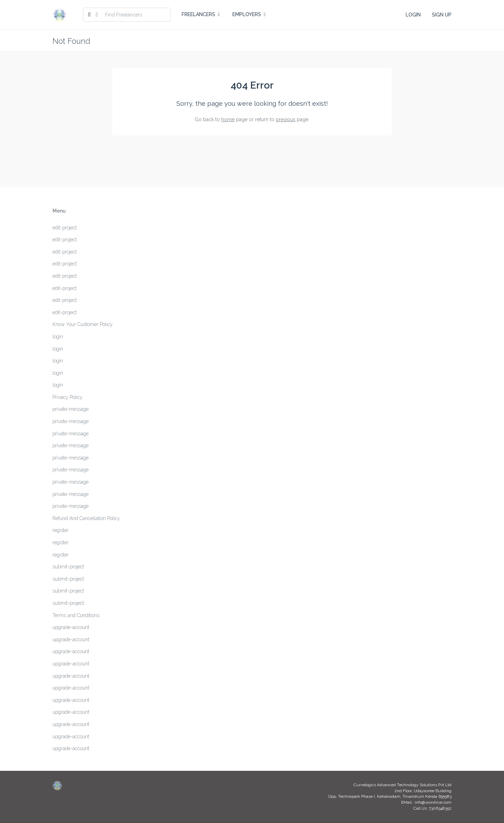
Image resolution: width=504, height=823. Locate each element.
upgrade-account (71, 627)
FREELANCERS (201, 14)
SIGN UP (442, 15)
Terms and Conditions (76, 615)
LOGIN (413, 15)
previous (286, 119)
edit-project (65, 228)
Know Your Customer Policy (83, 324)
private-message (71, 409)
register (61, 530)
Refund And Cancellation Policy (86, 518)
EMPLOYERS (249, 14)
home (228, 119)
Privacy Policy (68, 397)
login (58, 337)
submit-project (68, 567)
